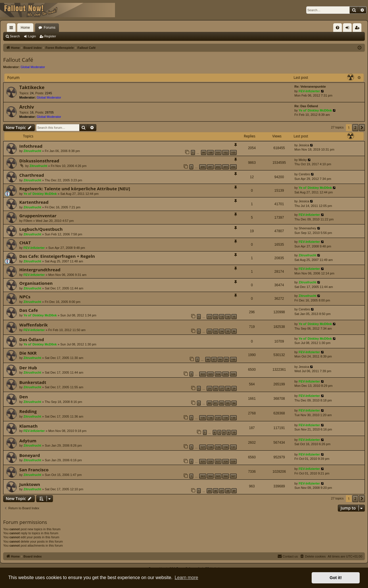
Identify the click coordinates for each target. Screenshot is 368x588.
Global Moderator (33, 67)
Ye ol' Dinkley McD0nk (315, 110)
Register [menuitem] (358, 29)
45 (209, 491)
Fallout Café (18, 60)
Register (50, 36)
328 (226, 461)
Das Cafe (29, 310)
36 (234, 331)
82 (222, 403)
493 (226, 167)
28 (228, 388)
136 (210, 418)
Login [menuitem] (349, 29)
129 (218, 447)
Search (15, 36)
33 (216, 331)
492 (218, 167)
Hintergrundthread (40, 270)
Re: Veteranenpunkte (310, 87)
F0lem (28, 221)
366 (226, 476)
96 (208, 359)
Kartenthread (34, 202)
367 (233, 476)
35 (228, 331)
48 (228, 491)
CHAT (25, 243)
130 (226, 447)
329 (233, 461)
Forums (50, 28)
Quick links (12, 29)
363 (203, 476)
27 (222, 388)
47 (222, 491)
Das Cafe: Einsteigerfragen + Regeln (57, 256)
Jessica (304, 145)
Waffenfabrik (33, 325)
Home (25, 28)
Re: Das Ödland (306, 106)
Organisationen (36, 283)
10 (234, 432)
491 (210, 167)
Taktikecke (32, 87)
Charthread (32, 175)
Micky (303, 160)
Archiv (27, 107)
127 (203, 447)
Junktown (30, 484)
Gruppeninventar (38, 216)
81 (216, 403)
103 (233, 152)
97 (214, 359)
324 (218, 374)
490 (203, 167)
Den (24, 397)
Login (32, 36)
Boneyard (30, 455)
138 (226, 418)
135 (203, 418)
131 (233, 447)
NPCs (25, 297)
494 (233, 167)
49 (234, 491)
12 (216, 317)
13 (222, 317)
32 (209, 331)
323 (210, 374)
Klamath (28, 426)
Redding (28, 411)
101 (218, 152)
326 (233, 374)
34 (222, 331)
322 (203, 374)
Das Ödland (32, 339)
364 (210, 476)
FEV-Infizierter (309, 91)
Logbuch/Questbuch (41, 229)
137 (218, 418)
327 (218, 461)
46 (216, 491)
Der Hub (28, 368)
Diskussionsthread (39, 161)
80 (209, 403)
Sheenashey (307, 228)
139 (233, 418)
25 (209, 388)
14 (228, 317)
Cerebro (304, 174)
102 (226, 152)
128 (210, 447)
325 (226, 374)
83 (228, 403)
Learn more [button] (186, 578)
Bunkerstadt (33, 382)
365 (218, 476)
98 (220, 359)
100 (210, 152)
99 (204, 152)
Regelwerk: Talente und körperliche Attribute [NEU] (75, 189)
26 (216, 388)
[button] (362, 128)
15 (234, 317)
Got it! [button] (336, 578)
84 (234, 403)
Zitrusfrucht (32, 151)
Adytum (28, 441)
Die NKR (28, 353)
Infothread (31, 146)
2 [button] (355, 127)
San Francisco (34, 470)
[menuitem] (338, 28)
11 (209, 317)
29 (234, 388)
